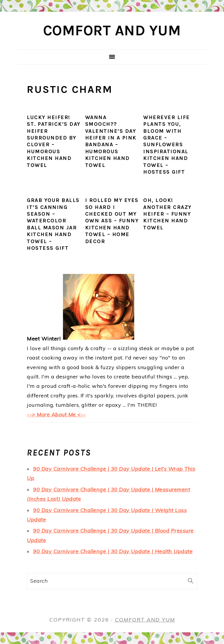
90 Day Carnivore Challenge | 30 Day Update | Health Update (113, 551)
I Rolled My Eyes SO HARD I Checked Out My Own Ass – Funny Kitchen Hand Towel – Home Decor (112, 221)
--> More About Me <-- (56, 415)
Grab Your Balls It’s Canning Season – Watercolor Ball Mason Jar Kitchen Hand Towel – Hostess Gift (53, 224)
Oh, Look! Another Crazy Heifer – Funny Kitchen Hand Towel (167, 214)
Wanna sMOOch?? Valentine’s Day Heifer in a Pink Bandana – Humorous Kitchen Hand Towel (111, 141)
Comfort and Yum (112, 30)
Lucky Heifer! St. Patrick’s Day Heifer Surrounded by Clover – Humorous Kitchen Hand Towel (54, 141)
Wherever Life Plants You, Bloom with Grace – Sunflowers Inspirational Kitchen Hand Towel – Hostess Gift (167, 145)
